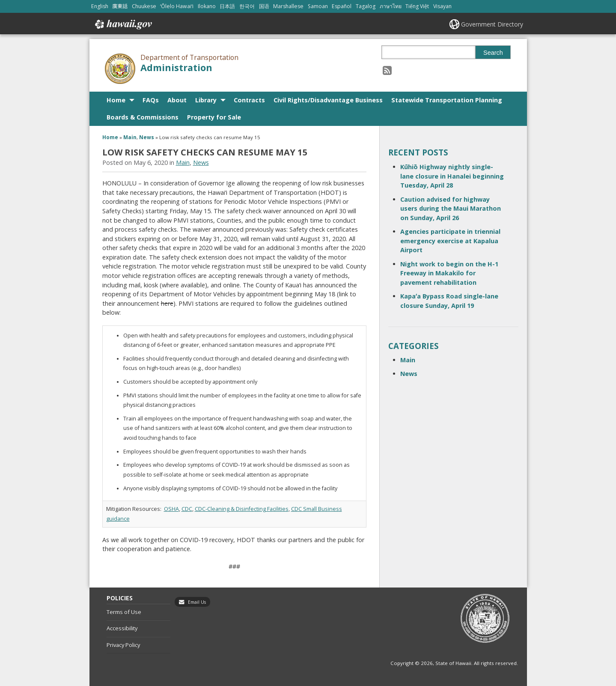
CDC (187, 509)
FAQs (151, 100)
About (177, 100)
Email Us (197, 602)
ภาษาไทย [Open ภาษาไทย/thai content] (391, 6)
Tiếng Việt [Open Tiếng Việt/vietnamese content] (417, 6)
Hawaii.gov (123, 24)
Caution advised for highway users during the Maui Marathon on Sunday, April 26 (451, 209)
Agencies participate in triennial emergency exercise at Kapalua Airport (450, 241)
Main (130, 137)
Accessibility (122, 628)
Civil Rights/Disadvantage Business (328, 100)
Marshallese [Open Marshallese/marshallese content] (288, 6)
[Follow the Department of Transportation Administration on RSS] (387, 70)
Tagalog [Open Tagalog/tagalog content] (366, 6)
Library (206, 100)
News (147, 137)
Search (493, 53)
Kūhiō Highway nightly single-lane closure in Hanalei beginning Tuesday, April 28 (452, 176)
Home (116, 100)
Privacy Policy (123, 645)
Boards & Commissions (143, 117)
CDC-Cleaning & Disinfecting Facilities (242, 509)
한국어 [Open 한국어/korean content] (247, 6)
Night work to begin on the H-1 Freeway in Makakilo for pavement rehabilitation (449, 273)
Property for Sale (214, 117)
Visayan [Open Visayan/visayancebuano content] (442, 6)
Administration (176, 67)
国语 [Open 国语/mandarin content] (264, 6)
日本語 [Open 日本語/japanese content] (227, 6)
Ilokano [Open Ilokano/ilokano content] (207, 6)
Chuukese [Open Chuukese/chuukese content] (144, 6)
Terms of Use (124, 612)
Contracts (249, 100)
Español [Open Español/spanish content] (342, 6)
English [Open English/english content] (100, 6)
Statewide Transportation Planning (447, 100)
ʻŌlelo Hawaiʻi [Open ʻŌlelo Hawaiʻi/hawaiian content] (177, 6)
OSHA (171, 509)
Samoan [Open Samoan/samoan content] (318, 6)
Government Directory (492, 24)
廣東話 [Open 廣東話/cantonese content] (120, 6)
